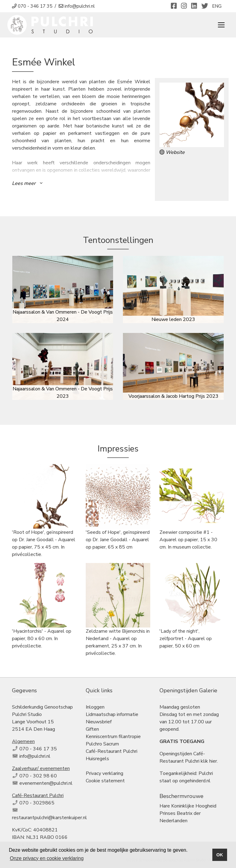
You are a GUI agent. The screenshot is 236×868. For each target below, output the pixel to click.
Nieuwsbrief (99, 722)
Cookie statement (105, 781)
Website (172, 152)
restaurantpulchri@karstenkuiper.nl (49, 818)
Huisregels (97, 759)
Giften (92, 729)
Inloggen (95, 707)
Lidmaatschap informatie (112, 714)
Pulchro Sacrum (102, 744)
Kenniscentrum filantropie (113, 737)
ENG (217, 6)
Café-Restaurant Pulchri (112, 751)
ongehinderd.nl (195, 781)
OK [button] (220, 855)
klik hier (209, 761)
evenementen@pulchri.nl (46, 783)
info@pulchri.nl (35, 756)
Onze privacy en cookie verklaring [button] (47, 858)
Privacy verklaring (104, 773)
